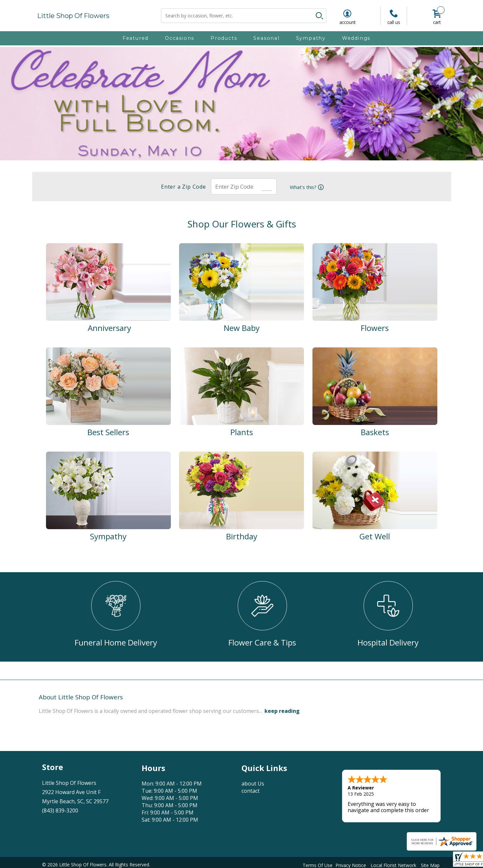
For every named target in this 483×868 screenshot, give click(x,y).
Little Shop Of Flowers (73, 16)
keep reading (282, 711)
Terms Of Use (318, 864)
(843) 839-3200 (60, 810)
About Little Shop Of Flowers (81, 697)
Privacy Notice (351, 864)
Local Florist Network (393, 864)
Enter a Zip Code (182, 187)
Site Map (430, 864)
